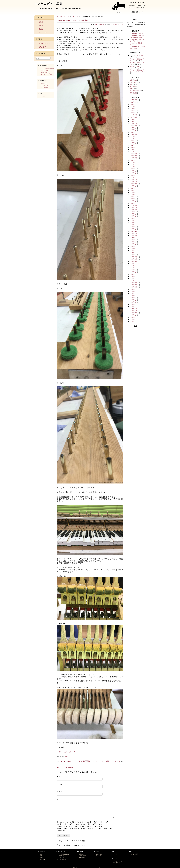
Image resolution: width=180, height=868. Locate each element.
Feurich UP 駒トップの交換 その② (137, 47)
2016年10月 (134, 287)
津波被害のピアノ (135, 91)
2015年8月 (133, 317)
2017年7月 (133, 268)
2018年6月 (133, 244)
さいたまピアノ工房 (63, 16)
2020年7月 (133, 190)
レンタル (43, 32)
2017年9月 (133, 263)
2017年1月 (133, 281)
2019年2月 (133, 227)
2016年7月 (133, 293)
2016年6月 (133, 296)
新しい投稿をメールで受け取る (72, 845)
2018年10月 (134, 235)
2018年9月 (133, 238)
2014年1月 (133, 321)
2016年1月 (133, 306)
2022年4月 (133, 145)
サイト (59, 792)
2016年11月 (134, 285)
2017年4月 (133, 274)
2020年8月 (133, 188)
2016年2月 (133, 304)
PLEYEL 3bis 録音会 (137, 55)
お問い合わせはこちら (66, 752)
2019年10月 (134, 210)
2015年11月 (134, 311)
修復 (131, 84)
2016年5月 (133, 298)
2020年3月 (133, 199)
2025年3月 (133, 111)
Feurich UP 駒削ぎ (136, 34)
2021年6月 (133, 167)
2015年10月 (134, 313)
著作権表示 (117, 863)
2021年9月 (133, 160)
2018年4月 (133, 248)
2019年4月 (133, 223)
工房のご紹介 (46, 85)
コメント (60, 799)
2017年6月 (133, 270)
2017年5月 (133, 272)
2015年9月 (133, 315)
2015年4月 (133, 319)
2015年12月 (134, 309)
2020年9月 (133, 186)
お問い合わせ (45, 43)
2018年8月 (133, 240)
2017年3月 (133, 276)
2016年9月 (133, 289)
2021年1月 (133, 177)
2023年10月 (134, 126)
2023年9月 (133, 128)
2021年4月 (133, 171)
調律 (41, 22)
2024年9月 (133, 119)
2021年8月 (133, 162)
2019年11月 (134, 207)
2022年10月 (134, 134)
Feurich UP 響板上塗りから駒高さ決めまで (137, 36)
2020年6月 (133, 192)
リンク (43, 96)
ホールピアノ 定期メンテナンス (106, 761)
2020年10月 (134, 184)
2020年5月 (133, 195)
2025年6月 (133, 106)
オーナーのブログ (47, 74)
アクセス (43, 47)
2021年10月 (134, 158)
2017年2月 (133, 278)
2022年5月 (133, 143)
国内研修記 (133, 86)
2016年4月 (133, 300)
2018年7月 (133, 242)
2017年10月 (134, 261)
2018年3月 (133, 250)
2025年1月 (133, 113)
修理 (41, 25)
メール (59, 784)
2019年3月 (133, 225)
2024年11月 (134, 115)
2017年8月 (133, 266)
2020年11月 (134, 182)
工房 (66, 757)
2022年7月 (133, 141)
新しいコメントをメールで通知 (72, 841)
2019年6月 (133, 218)
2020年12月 (134, 180)
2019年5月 (133, 220)
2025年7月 (133, 104)
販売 (41, 29)
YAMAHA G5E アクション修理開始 (75, 761)
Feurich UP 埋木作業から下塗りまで (137, 40)
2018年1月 (133, 255)
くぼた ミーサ (140, 71)
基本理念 (44, 83)
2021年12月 (134, 154)
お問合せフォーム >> (138, 12)
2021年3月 (133, 173)
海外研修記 (133, 93)
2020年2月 (133, 201)
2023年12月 (134, 124)
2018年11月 (134, 233)
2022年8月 (133, 139)
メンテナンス (134, 82)
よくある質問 (135, 854)
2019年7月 (133, 216)
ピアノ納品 (133, 80)
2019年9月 (133, 212)
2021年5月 (133, 169)
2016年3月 (133, 302)
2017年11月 (134, 259)
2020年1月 (133, 203)
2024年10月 (134, 117)
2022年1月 (133, 152)
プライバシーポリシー (120, 861)
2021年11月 (134, 156)
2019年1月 (133, 229)
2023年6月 (133, 132)
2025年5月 (133, 109)
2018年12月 (134, 231)
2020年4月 (133, 197)
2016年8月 (133, 291)
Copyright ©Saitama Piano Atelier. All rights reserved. (90, 867)
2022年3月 (133, 147)
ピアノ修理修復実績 (48, 68)
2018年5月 (133, 246)
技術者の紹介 (46, 87)
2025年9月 (133, 102)
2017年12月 (134, 257)
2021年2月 (133, 175)
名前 (58, 777)
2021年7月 (133, 164)
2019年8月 (133, 214)
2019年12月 (134, 205)
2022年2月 (133, 149)
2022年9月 (133, 137)
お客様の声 (45, 72)
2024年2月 (133, 121)
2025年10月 (134, 100)
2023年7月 (133, 130)
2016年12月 (134, 283)
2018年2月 (133, 253)
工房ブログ (75, 16)
